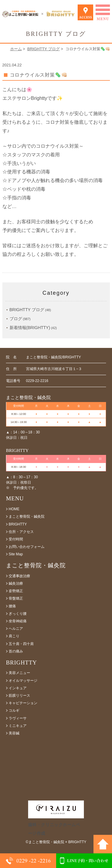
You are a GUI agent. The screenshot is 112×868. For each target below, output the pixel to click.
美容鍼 (14, 733)
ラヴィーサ (18, 718)
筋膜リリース (19, 696)
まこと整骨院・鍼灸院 (27, 516)
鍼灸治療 (16, 583)
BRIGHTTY (18, 524)
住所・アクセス (21, 532)
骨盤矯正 (16, 598)
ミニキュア (18, 726)
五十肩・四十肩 (21, 644)
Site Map (16, 554)
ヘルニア (16, 629)
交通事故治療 (19, 576)
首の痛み (16, 651)
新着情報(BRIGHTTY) (30, 328)
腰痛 (12, 606)
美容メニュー (19, 673)
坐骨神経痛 (18, 621)
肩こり (14, 636)
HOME (14, 509)
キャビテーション (23, 703)
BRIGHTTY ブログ (43, 49)
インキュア (18, 688)
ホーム (16, 49)
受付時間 (16, 539)
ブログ (16, 319)
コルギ (14, 710)
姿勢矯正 (16, 591)
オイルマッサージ (23, 681)
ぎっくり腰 (18, 614)
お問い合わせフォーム (27, 547)
